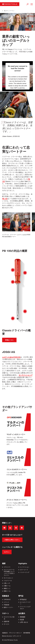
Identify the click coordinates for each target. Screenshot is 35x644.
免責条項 (5, 633)
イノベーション (25, 567)
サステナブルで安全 (9, 618)
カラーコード (24, 570)
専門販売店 (23, 599)
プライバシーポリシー (15, 633)
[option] (16, 225)
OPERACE (7, 599)
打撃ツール (7, 586)
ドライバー (7, 567)
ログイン (7, 552)
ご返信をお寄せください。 (12, 540)
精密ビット (7, 588)
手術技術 (6, 605)
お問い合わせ (24, 622)
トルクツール (8, 581)
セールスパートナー (25, 603)
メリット (6, 602)
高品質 (22, 620)
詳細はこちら (9, 340)
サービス (6, 624)
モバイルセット (8, 578)
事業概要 (23, 617)
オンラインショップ (26, 375)
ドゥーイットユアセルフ (25, 608)
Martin (17, 431)
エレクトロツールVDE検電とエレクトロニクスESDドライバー (9, 572)
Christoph (17, 495)
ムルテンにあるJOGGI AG (11, 357)
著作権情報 (27, 633)
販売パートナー (8, 607)
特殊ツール (7, 591)
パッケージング (25, 572)
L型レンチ (7, 583)
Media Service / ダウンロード (12, 636)
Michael (17, 464)
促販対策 (6, 621)
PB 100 (5, 199)
